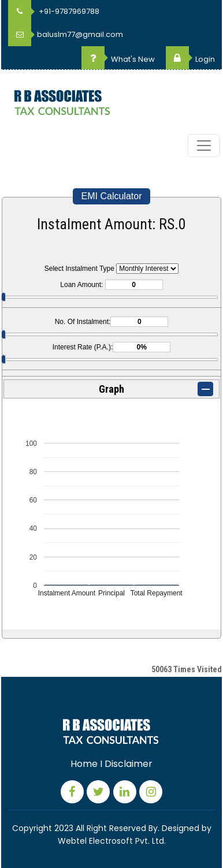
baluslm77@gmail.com (66, 34)
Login (190, 59)
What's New (118, 59)
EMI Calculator (112, 196)
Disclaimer (129, 764)
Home (84, 764)
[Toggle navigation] (204, 146)
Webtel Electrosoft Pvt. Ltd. (112, 841)
